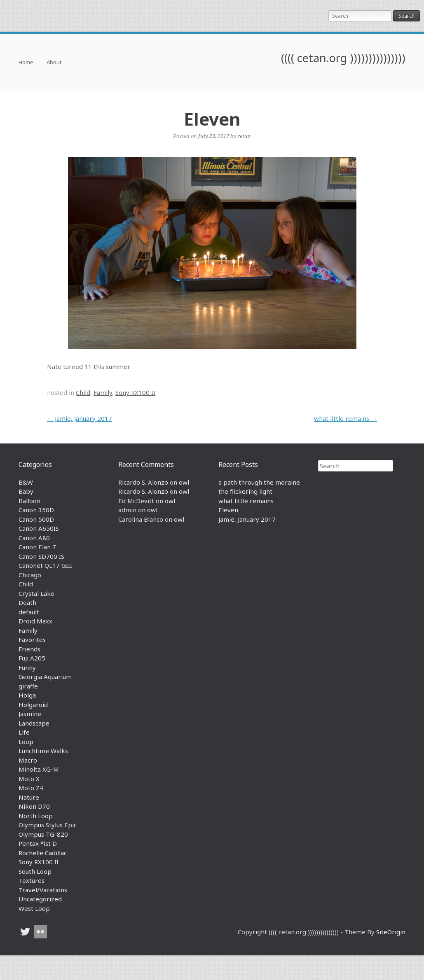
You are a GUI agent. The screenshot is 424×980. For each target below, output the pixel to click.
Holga (27, 695)
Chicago (30, 575)
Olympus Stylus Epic (48, 825)
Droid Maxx (35, 621)
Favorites (32, 639)
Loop (26, 742)
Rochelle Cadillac (43, 853)
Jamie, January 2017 (80, 418)
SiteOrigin (391, 932)
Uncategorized (40, 899)
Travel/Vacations (43, 890)
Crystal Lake (36, 593)
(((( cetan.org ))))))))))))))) (343, 58)
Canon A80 (34, 538)
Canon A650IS (39, 528)
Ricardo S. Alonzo (143, 482)
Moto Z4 (31, 788)
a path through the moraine (259, 482)
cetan (244, 136)
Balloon (29, 501)
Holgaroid (33, 705)
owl (184, 482)
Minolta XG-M (39, 769)
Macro (28, 760)
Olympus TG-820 (43, 834)
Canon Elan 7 (37, 547)
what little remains (346, 418)
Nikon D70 (34, 806)
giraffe (28, 686)
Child (83, 392)
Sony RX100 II (135, 392)
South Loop (35, 871)
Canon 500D (36, 519)
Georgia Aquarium (45, 677)
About (54, 63)
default (29, 612)
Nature (29, 797)
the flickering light (245, 491)
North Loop (36, 816)
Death (27, 602)
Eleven (228, 510)
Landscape (34, 723)
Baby (26, 491)
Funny (27, 667)
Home (26, 63)
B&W (26, 482)
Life (24, 732)
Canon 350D (36, 510)
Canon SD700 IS (41, 556)
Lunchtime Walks (43, 751)
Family (103, 392)
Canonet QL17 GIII (45, 565)
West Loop (34, 908)
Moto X (29, 779)
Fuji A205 (32, 658)
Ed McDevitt (136, 501)
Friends (29, 649)
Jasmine (30, 714)
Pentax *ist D (38, 843)
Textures (32, 880)
